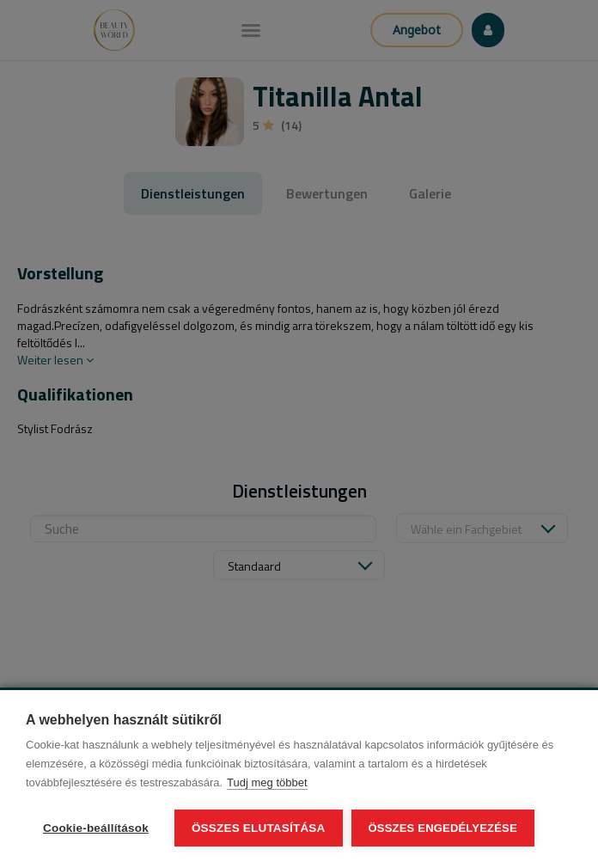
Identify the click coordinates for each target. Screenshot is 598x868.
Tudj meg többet (267, 782)
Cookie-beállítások (96, 828)
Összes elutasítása (259, 828)
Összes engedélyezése (443, 828)
